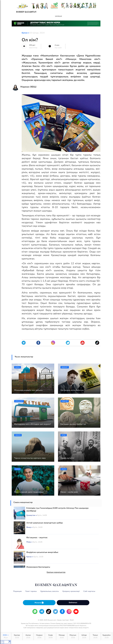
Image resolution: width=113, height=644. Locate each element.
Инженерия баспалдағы (38, 567)
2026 (6, 636)
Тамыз (95, 636)
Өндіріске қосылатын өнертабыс (42, 552)
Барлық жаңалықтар (56, 572)
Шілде (84, 636)
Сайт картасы (89, 591)
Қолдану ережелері (71, 591)
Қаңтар (17, 636)
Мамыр (62, 636)
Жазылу (39, 603)
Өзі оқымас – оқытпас (37, 538)
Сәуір (50, 636)
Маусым (73, 636)
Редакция (17, 591)
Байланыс (73, 603)
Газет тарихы (31, 591)
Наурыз (39, 636)
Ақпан (28, 636)
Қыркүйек (106, 636)
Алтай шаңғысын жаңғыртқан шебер (45, 523)
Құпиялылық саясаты (50, 591)
